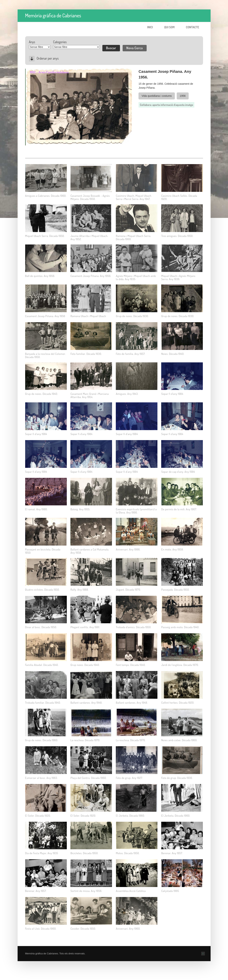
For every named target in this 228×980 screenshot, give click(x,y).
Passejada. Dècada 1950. (175, 590)
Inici (150, 27)
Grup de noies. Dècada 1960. (42, 740)
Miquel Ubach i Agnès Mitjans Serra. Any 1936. (178, 277)
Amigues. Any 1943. (127, 394)
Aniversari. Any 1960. (128, 929)
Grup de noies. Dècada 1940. (42, 394)
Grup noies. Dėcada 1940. (85, 665)
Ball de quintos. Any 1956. (40, 276)
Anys (32, 42)
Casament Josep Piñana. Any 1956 (45, 316)
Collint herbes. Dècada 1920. (178, 703)
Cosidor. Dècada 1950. (83, 929)
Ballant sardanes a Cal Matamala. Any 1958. (90, 551)
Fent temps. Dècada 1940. (131, 665)
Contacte (193, 27)
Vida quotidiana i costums (157, 96)
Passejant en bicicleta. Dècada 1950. (43, 551)
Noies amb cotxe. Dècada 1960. (179, 740)
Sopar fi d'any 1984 (172, 394)
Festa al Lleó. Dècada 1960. (41, 929)
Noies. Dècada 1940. (173, 354)
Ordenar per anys (48, 58)
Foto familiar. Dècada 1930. (86, 354)
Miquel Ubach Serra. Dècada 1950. (45, 236)
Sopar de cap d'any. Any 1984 (178, 472)
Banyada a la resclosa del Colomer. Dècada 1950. (46, 355)
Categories (60, 42)
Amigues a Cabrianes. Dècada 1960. (46, 196)
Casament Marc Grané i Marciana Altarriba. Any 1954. (89, 395)
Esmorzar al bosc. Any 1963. (41, 778)
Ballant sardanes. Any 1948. (86, 703)
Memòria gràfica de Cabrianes (53, 15)
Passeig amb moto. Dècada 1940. (180, 627)
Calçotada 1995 (170, 891)
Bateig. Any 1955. (80, 509)
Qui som (169, 27)
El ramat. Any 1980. (36, 509)
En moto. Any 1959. (172, 549)
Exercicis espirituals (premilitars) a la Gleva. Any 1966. (136, 511)
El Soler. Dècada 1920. (38, 816)
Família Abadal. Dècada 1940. (42, 665)
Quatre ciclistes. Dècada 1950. (42, 590)
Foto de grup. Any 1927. (129, 778)
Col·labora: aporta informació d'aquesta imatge (166, 105)
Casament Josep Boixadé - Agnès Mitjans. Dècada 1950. (90, 197)
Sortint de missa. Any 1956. (86, 891)
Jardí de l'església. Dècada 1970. (180, 665)
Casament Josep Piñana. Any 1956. (91, 276)
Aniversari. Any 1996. (128, 549)
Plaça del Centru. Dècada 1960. (88, 778)
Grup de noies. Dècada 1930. (132, 316)
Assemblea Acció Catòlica (131, 891)
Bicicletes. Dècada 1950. (84, 853)
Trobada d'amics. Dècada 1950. (133, 627)
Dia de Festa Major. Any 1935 (42, 853)
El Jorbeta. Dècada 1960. (130, 816)
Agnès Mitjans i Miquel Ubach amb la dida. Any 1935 (136, 277)
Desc (32, 59)
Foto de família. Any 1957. (130, 354)
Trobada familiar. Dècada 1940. (43, 703)
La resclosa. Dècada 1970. (85, 740)
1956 (183, 96)
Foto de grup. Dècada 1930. (177, 778)
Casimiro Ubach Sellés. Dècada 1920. (179, 197)
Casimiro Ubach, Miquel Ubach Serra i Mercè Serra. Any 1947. (133, 197)
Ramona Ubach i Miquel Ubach (88, 316)
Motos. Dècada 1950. (128, 853)
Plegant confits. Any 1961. (85, 627)
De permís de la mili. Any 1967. (179, 509)
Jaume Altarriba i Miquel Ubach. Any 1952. (89, 238)
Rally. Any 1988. (79, 590)
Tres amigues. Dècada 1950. (177, 236)
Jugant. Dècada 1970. (128, 590)
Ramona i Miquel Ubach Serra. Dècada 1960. (133, 238)
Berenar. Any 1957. (172, 853)
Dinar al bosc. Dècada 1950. (41, 627)
